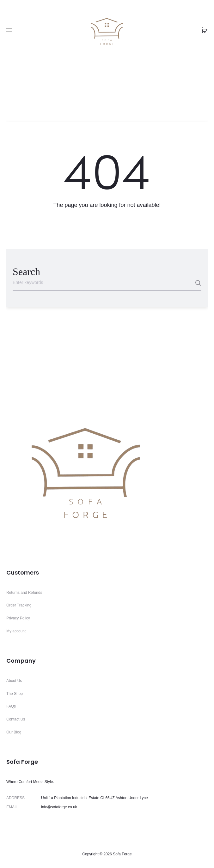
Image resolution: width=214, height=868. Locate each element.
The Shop (15, 694)
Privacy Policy (18, 618)
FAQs (11, 706)
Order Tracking (19, 605)
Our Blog (14, 732)
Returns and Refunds (24, 593)
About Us (14, 681)
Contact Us (16, 719)
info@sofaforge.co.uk (59, 807)
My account (16, 631)
